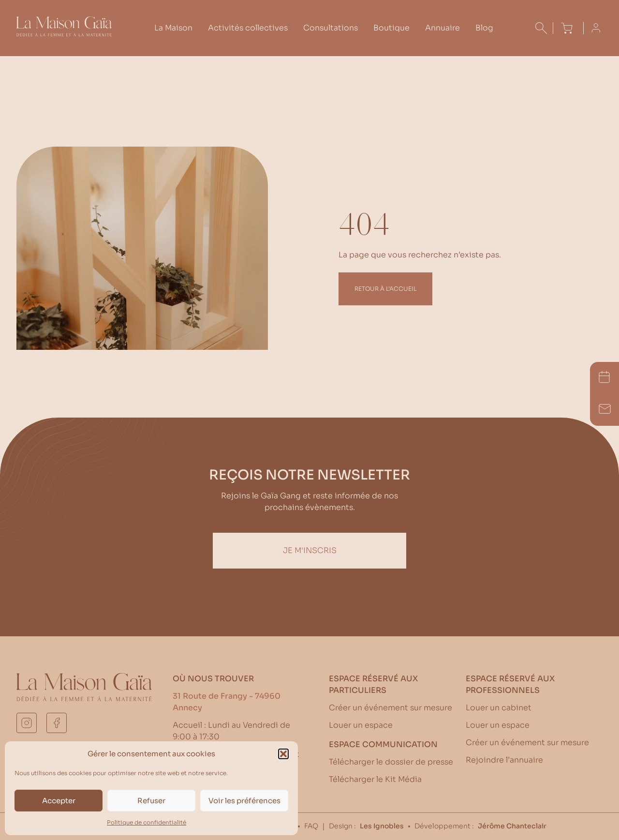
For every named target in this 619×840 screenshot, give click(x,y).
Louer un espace (361, 725)
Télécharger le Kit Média (375, 779)
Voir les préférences (244, 801)
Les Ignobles (382, 826)
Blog (484, 28)
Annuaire (442, 28)
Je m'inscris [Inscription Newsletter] (310, 550)
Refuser (151, 801)
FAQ (311, 826)
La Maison (173, 28)
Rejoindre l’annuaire (504, 760)
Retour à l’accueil (385, 289)
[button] (283, 754)
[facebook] (57, 723)
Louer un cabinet (499, 708)
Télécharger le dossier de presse (391, 762)
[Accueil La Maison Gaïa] (64, 34)
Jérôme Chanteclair (512, 826)
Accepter (59, 801)
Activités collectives (248, 28)
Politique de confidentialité (147, 822)
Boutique (391, 28)
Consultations (331, 28)
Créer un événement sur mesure (391, 708)
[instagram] (27, 723)
